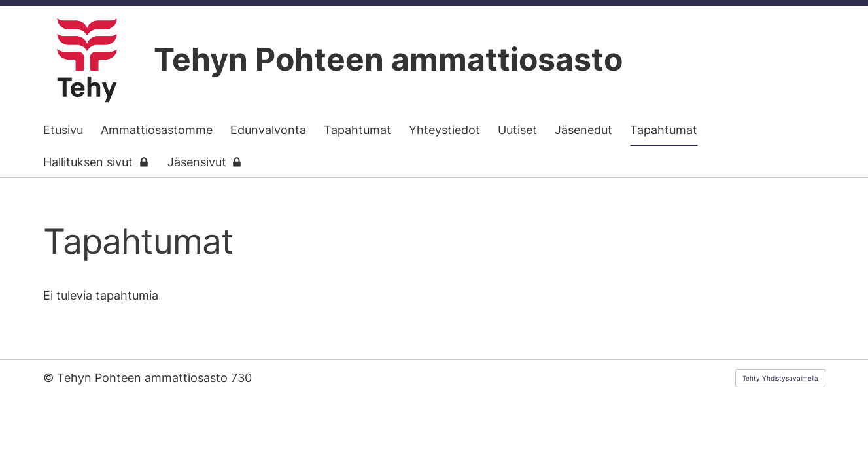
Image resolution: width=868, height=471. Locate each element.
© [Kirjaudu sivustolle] (50, 378)
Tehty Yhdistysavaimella (780, 378)
